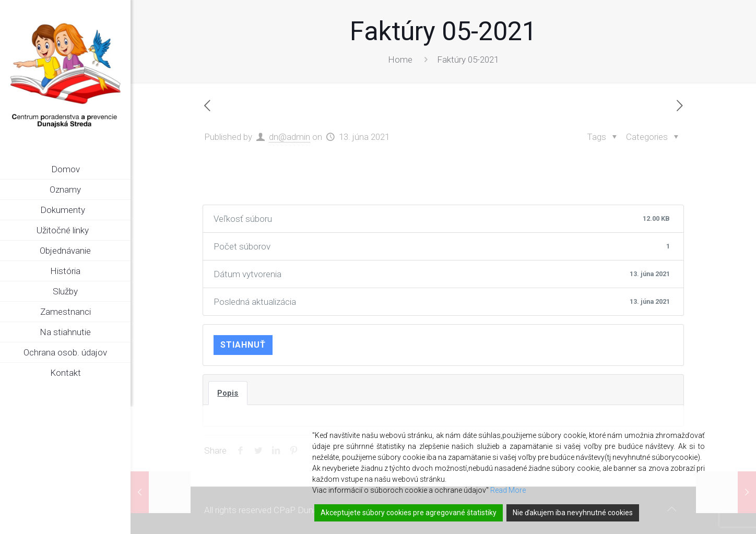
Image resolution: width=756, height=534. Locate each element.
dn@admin (290, 137)
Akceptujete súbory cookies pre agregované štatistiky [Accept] (409, 513)
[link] (123, 210)
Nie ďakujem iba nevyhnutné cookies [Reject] (573, 513)
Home (400, 60)
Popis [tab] (228, 393)
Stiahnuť (243, 345)
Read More (508, 490)
